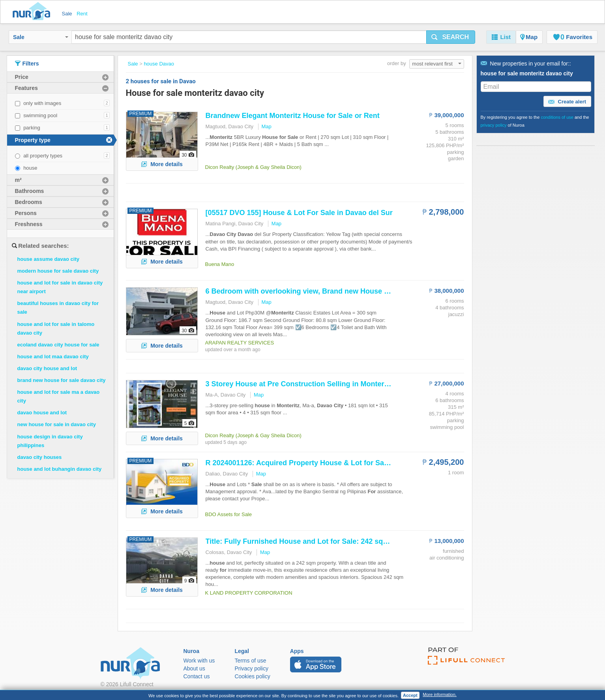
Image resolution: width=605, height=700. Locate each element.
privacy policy (494, 125)
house (30, 168)
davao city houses (40, 457)
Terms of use (250, 661)
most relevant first (436, 64)
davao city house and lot (47, 368)
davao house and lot (42, 413)
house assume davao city (49, 259)
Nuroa (33, 12)
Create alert (567, 102)
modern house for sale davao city (58, 271)
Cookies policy (252, 676)
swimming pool (40, 115)
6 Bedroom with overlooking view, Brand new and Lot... (311, 291)
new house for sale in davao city (57, 424)
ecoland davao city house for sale (58, 345)
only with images (42, 103)
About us (194, 668)
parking (32, 128)
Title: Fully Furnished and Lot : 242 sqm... (301, 541)
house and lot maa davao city (53, 357)
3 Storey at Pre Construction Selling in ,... (303, 384)
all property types (43, 156)
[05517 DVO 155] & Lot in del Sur (299, 213)
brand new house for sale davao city (62, 380)
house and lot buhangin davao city (60, 469)
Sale (41, 37)
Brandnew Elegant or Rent (293, 116)
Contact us (197, 676)
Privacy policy (251, 668)
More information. (440, 694)
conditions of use (557, 117)
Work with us (199, 661)
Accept (410, 695)
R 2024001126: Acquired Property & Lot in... (305, 463)
